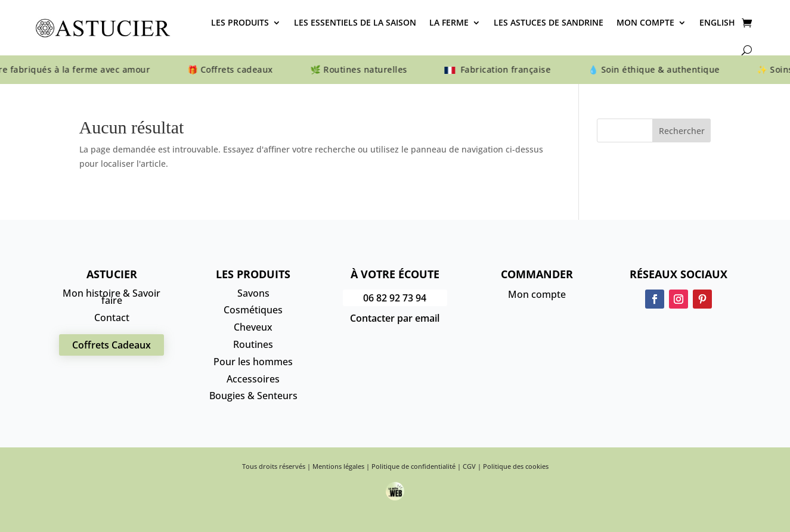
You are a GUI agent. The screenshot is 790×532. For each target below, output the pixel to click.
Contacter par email (395, 318)
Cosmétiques (253, 310)
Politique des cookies (516, 466)
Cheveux (253, 327)
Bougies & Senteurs (253, 396)
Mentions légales (338, 466)
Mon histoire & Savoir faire (111, 297)
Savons (253, 293)
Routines (253, 344)
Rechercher (682, 131)
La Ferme (449, 22)
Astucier (112, 274)
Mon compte (645, 22)
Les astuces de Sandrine (549, 22)
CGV (469, 466)
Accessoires (253, 379)
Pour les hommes (253, 362)
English (717, 22)
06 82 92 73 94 (395, 298)
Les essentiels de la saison (355, 22)
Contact (112, 318)
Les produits (240, 22)
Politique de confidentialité (413, 466)
